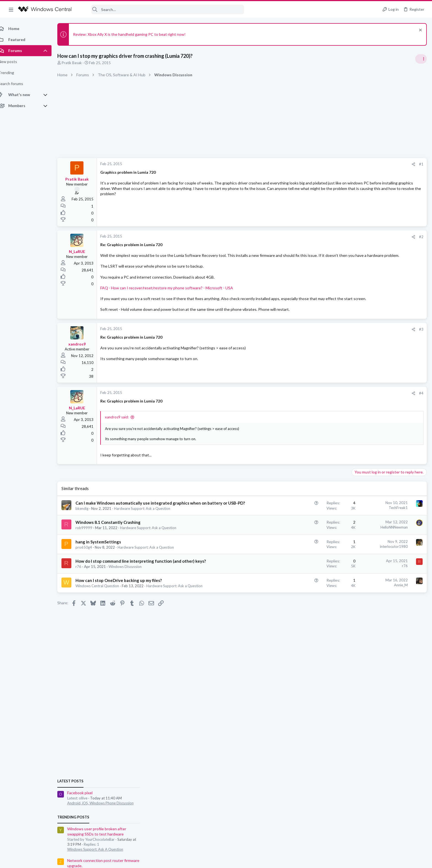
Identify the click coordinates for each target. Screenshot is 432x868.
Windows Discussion (131, 583)
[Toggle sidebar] (421, 59)
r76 (84, 583)
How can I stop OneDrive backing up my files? (125, 597)
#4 (333, 404)
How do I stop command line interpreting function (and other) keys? (147, 578)
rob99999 (90, 545)
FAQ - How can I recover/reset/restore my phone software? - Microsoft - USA (173, 293)
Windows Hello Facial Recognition (383, 485)
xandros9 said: (123, 428)
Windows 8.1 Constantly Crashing (114, 539)
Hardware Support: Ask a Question (148, 525)
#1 (333, 164)
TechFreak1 (310, 519)
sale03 (349, 526)
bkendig (88, 525)
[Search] (161, 9)
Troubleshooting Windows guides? (384, 432)
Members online (360, 514)
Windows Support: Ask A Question (382, 394)
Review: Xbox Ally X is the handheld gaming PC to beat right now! (135, 34)
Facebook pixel (366, 337)
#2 (333, 237)
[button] (11, 9)
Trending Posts (360, 362)
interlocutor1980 (305, 563)
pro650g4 (90, 564)
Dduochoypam (414, 582)
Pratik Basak (78, 63)
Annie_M (312, 602)
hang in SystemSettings (104, 558)
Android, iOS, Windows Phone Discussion (387, 348)
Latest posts (357, 326)
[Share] (325, 164)
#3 (333, 340)
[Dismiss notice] (419, 31)
